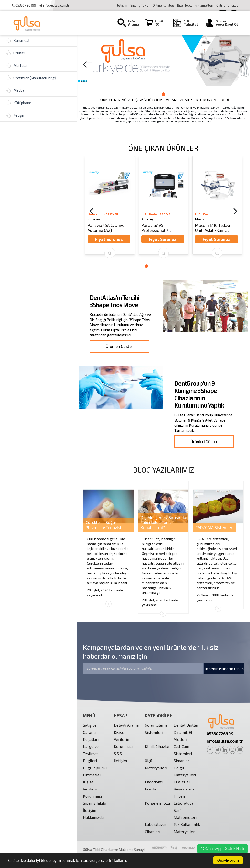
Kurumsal (18, 40)
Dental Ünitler (186, 725)
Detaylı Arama (126, 725)
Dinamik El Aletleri (183, 736)
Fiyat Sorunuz (109, 239)
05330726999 (24, 5)
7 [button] (176, 266)
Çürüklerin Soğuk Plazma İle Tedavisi (103, 525)
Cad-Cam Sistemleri (183, 750)
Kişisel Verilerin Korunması (92, 789)
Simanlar (181, 761)
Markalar (17, 65)
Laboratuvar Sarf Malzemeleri (185, 810)
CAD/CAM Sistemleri (214, 527)
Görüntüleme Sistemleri (156, 729)
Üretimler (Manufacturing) (31, 78)
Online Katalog (164, 5)
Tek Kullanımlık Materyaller (187, 828)
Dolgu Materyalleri (185, 771)
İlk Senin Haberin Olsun (224, 669)
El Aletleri (182, 782)
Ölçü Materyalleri (156, 764)
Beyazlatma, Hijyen (184, 792)
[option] (163, 60)
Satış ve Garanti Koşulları (91, 732)
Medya (15, 90)
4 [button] (161, 266)
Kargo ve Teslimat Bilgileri (91, 753)
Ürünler (16, 53)
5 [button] (166, 266)
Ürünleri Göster (119, 346)
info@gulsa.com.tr (54, 5)
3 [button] (168, 94)
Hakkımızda (93, 817)
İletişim (122, 5)
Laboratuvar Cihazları (156, 828)
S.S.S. (118, 753)
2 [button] (163, 94)
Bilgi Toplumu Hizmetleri (196, 5)
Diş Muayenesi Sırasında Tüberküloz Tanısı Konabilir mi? (163, 522)
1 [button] (159, 94)
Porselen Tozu (157, 803)
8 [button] (181, 266)
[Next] (242, 64)
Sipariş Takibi (140, 5)
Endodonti (154, 782)
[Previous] (85, 64)
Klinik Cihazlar (157, 746)
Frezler (151, 789)
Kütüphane (19, 103)
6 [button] (171, 266)
